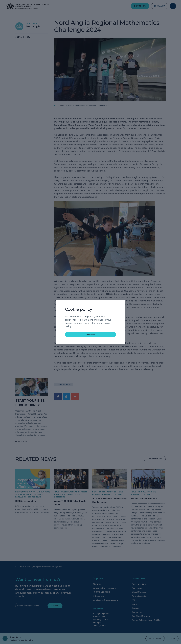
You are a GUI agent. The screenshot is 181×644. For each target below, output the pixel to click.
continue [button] (90, 335)
